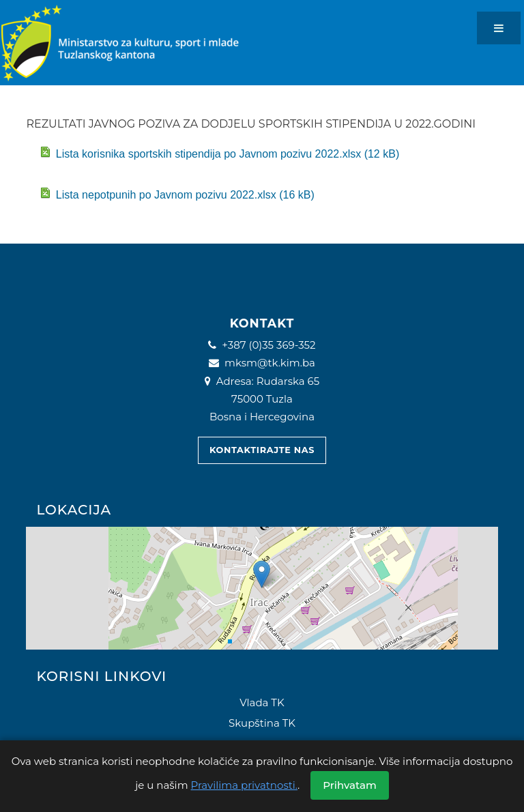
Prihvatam (350, 785)
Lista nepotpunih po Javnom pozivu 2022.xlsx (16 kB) (177, 194)
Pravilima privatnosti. (245, 785)
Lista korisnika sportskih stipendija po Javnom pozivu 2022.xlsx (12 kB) (219, 153)
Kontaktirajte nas (262, 450)
